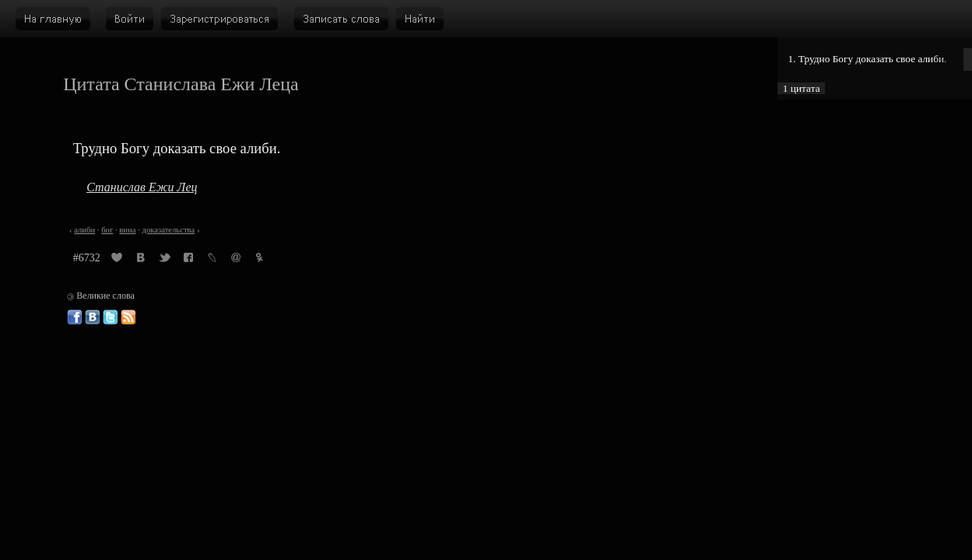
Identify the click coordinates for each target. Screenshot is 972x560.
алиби (84, 230)
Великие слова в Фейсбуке (75, 317)
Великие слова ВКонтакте (93, 317)
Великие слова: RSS (128, 317)
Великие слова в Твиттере (111, 317)
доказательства (168, 230)
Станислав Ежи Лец (142, 187)
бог (107, 230)
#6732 (87, 258)
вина (127, 230)
